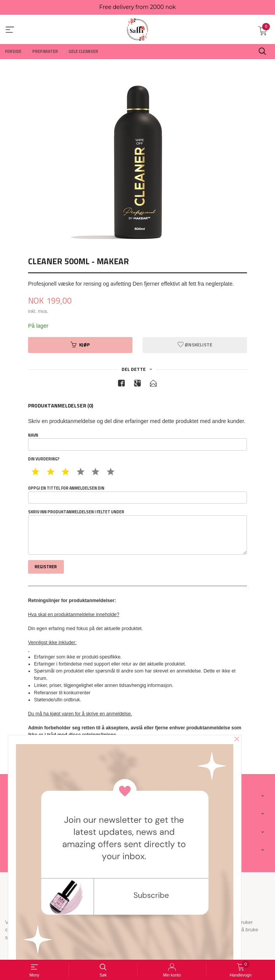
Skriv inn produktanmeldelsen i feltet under (137, 532)
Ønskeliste (195, 345)
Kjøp (80, 345)
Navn (137, 442)
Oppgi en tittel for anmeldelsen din (137, 494)
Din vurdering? (44, 459)
